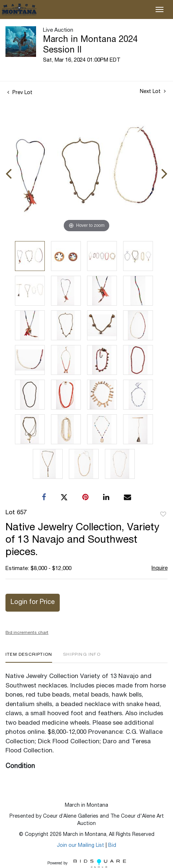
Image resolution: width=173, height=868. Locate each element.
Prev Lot (20, 93)
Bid (112, 846)
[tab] (29, 657)
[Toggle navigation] (160, 9)
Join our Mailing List (80, 846)
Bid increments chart (27, 633)
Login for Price (33, 602)
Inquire (160, 568)
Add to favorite (163, 515)
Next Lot (153, 92)
